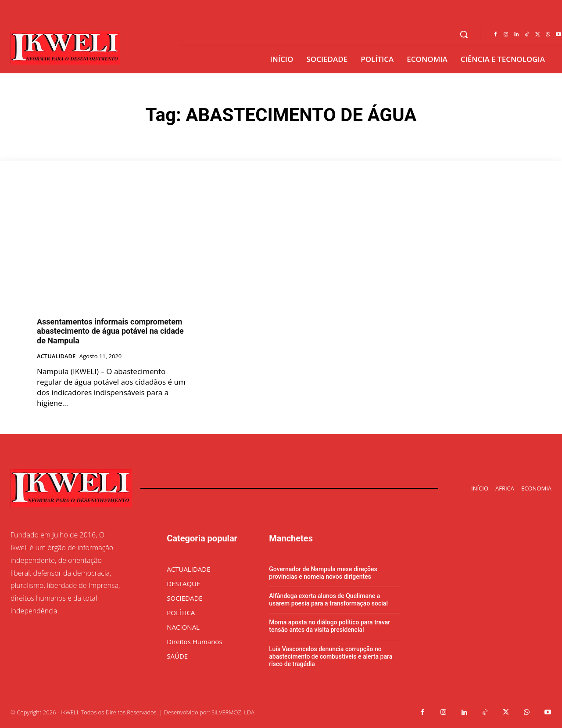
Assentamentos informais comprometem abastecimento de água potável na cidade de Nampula (110, 331)
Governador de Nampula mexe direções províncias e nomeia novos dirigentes (323, 573)
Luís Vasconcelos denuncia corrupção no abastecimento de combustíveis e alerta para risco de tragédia (331, 656)
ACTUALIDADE (56, 357)
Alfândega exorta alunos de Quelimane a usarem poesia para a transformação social (328, 600)
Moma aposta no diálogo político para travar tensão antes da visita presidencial (329, 626)
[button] (464, 34)
